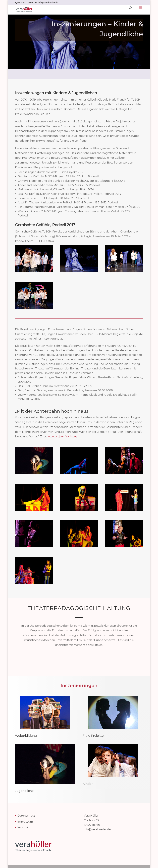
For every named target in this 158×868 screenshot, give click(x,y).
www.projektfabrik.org (62, 437)
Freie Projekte (93, 736)
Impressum (25, 822)
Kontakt (23, 827)
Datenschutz (26, 816)
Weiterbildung (26, 736)
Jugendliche (24, 791)
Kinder (88, 784)
